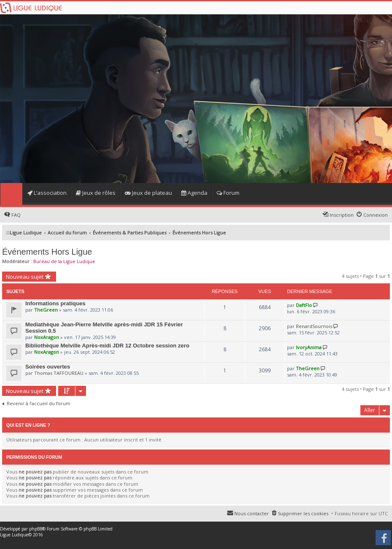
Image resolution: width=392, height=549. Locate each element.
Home (11, 194)
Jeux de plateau (148, 193)
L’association (47, 193)
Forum (228, 193)
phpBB (36, 529)
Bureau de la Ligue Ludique (64, 261)
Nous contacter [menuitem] (252, 513)
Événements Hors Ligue (47, 252)
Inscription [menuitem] (342, 215)
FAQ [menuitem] (16, 215)
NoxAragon (47, 337)
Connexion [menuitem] (376, 215)
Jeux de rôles (96, 193)
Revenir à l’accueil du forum (39, 404)
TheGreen (46, 310)
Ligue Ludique (14, 535)
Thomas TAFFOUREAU (59, 373)
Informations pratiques (55, 303)
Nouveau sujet (25, 277)
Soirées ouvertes (48, 367)
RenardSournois (314, 326)
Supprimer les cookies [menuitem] (303, 513)
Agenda (194, 193)
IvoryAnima (309, 347)
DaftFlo (304, 305)
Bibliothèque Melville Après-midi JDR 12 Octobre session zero (107, 346)
